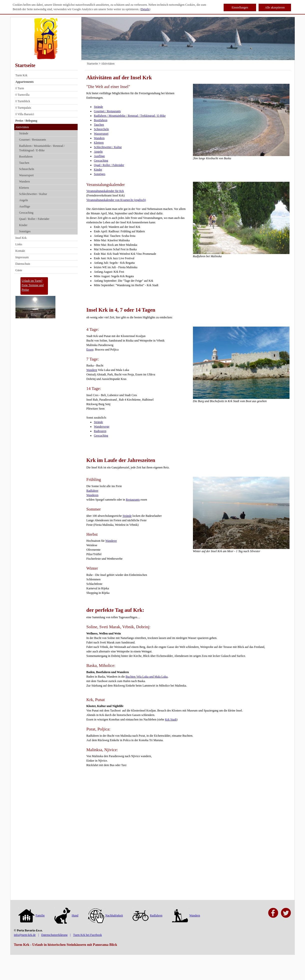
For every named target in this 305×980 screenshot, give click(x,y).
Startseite (25, 65)
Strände (24, 133)
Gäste (19, 270)
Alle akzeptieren (275, 7)
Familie (32, 915)
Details (145, 9)
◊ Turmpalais (23, 108)
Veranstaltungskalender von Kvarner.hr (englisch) (116, 200)
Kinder (23, 225)
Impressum (22, 257)
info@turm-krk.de (25, 935)
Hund (66, 915)
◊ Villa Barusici (25, 114)
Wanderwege (102, 427)
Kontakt (20, 251)
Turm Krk (21, 75)
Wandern (25, 181)
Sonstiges (25, 231)
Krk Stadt (171, 719)
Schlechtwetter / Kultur (33, 194)
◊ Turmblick (23, 101)
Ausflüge (25, 206)
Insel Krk (21, 238)
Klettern (24, 188)
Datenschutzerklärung (54, 935)
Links (19, 244)
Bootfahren (26, 157)
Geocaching (26, 213)
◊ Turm (20, 88)
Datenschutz (23, 264)
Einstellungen (240, 7)
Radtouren (100, 431)
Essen (90, 350)
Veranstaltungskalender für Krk (105, 191)
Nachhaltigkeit (106, 915)
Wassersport (26, 175)
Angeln (24, 200)
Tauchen (24, 163)
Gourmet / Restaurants (33, 140)
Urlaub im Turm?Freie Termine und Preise (33, 285)
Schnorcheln (27, 169)
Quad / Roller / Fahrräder (34, 219)
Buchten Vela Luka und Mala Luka (147, 677)
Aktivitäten (22, 127)
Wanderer (111, 541)
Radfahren (147, 915)
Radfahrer (92, 491)
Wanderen (92, 495)
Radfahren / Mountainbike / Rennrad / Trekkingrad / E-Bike (42, 148)
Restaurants (133, 500)
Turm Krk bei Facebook (87, 935)
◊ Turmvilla (22, 95)
